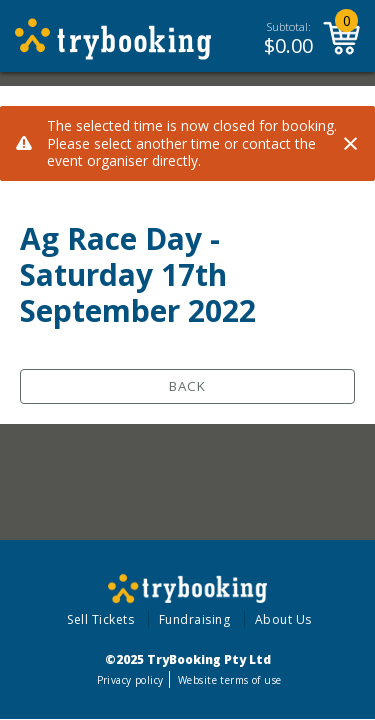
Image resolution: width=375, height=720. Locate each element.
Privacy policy (130, 680)
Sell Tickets (100, 619)
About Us (283, 619)
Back (187, 386)
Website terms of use (229, 680)
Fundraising (195, 619)
